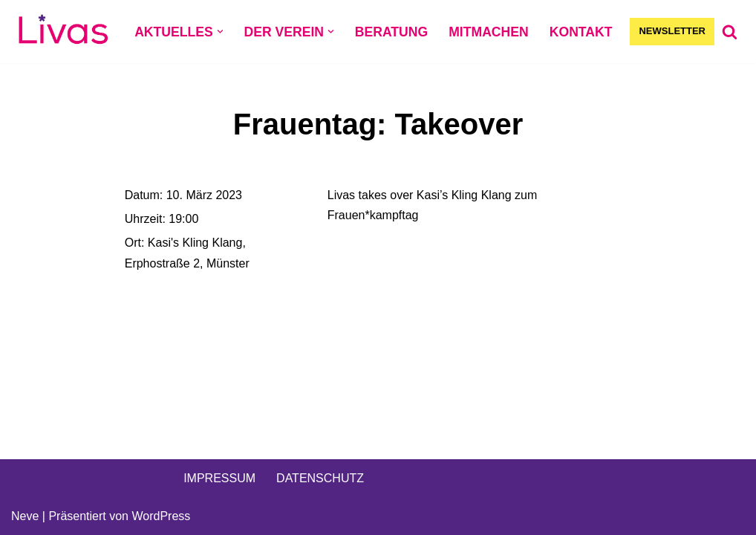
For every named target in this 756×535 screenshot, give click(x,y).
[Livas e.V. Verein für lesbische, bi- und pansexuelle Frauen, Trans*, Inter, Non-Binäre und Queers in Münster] (63, 32)
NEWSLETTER (672, 31)
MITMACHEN (489, 32)
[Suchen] (730, 32)
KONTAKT (581, 32)
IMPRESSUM (219, 478)
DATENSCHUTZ (320, 478)
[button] (220, 32)
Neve (25, 516)
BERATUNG (391, 32)
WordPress (161, 516)
